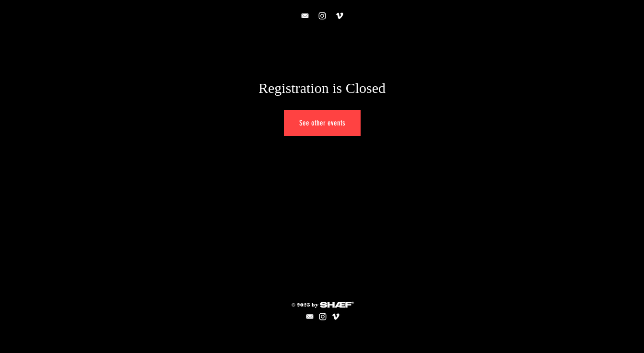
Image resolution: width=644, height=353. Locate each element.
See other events (322, 123)
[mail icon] (310, 317)
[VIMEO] (340, 16)
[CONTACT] (305, 16)
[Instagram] (322, 16)
